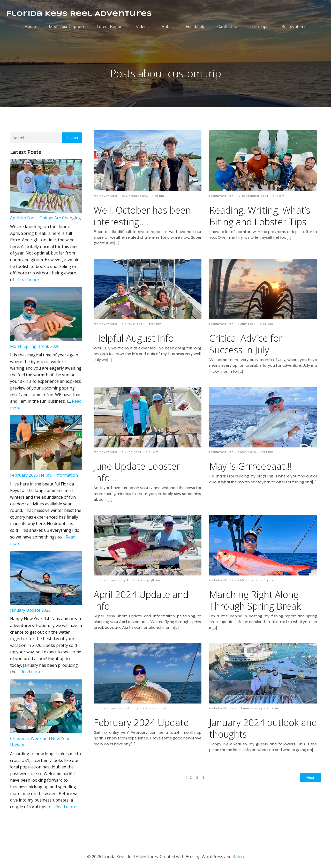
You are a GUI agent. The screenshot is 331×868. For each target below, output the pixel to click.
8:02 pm (267, 324)
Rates (167, 26)
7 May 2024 (247, 452)
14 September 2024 (253, 196)
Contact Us (228, 26)
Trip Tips (260, 26)
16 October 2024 (135, 196)
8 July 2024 (247, 324)
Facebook (195, 26)
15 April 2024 (133, 580)
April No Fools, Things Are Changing (46, 218)
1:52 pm (155, 324)
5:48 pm (154, 580)
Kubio (238, 857)
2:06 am (152, 452)
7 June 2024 (132, 452)
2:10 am (273, 708)
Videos (142, 26)
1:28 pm (158, 196)
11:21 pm (267, 452)
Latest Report (110, 26)
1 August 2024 (133, 324)
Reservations (294, 26)
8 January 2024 (250, 708)
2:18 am (279, 196)
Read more (29, 280)
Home (30, 26)
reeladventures (106, 196)
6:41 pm (270, 580)
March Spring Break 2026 (35, 346)
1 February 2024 (135, 708)
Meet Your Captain (66, 26)
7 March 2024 (249, 580)
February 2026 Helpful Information (44, 475)
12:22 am (159, 708)
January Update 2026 (30, 610)
